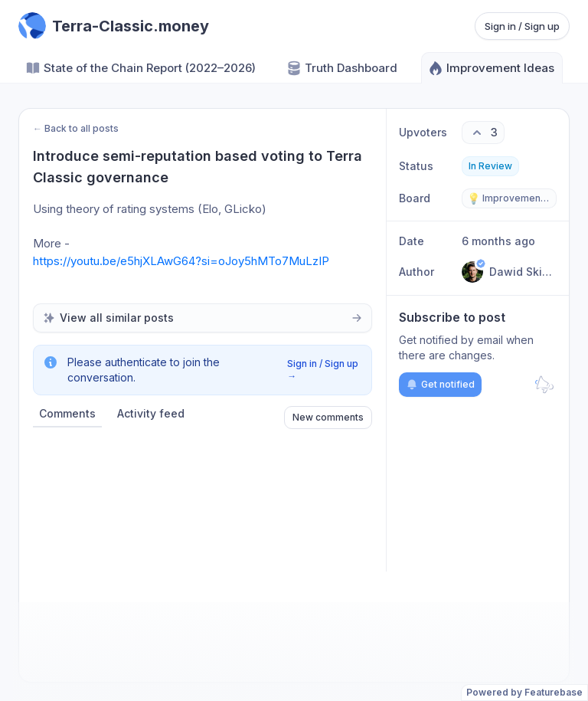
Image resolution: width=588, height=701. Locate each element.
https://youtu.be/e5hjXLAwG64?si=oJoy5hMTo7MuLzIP (181, 261)
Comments (67, 413)
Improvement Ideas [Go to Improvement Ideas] (491, 68)
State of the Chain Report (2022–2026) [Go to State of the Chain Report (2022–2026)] (140, 68)
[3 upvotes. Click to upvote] (483, 133)
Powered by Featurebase (524, 692)
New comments (328, 417)
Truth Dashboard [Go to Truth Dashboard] (342, 68)
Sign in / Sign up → (323, 370)
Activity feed (151, 413)
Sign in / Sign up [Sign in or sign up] (522, 26)
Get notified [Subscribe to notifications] (440, 385)
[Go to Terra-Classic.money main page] (114, 26)
